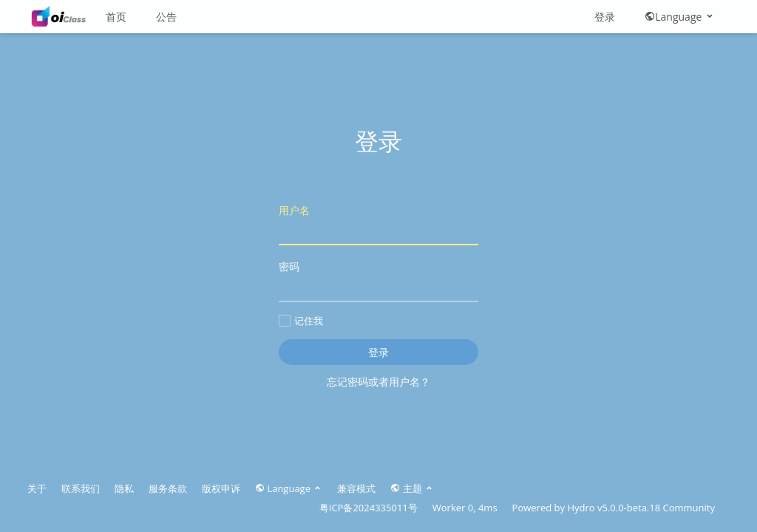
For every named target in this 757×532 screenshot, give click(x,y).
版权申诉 (221, 488)
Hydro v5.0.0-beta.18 (614, 508)
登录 (605, 17)
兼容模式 (356, 488)
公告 (166, 17)
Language (680, 17)
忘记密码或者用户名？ (378, 382)
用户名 (378, 224)
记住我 (301, 321)
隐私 (124, 488)
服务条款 (168, 488)
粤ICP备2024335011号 (369, 508)
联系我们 (81, 488)
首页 (116, 17)
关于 (37, 488)
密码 (378, 280)
